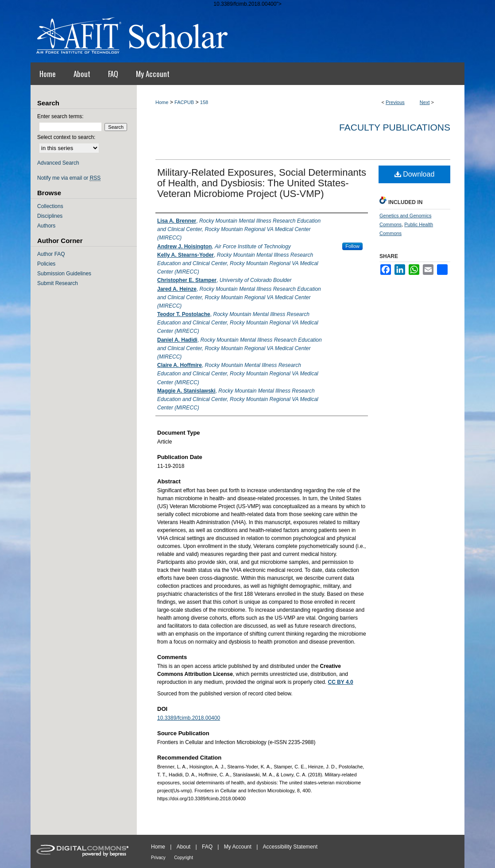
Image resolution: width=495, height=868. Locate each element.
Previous (395, 102)
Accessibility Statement (290, 847)
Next (425, 102)
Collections (50, 206)
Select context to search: (66, 137)
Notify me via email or (69, 178)
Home (162, 102)
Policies (46, 264)
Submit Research (58, 283)
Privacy (158, 858)
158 (204, 102)
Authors (46, 226)
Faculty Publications (395, 127)
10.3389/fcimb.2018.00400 (189, 718)
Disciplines (50, 216)
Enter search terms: (60, 116)
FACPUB (184, 102)
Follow (352, 246)
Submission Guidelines (64, 274)
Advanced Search (58, 163)
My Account (238, 847)
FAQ (207, 847)
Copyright (184, 858)
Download (415, 174)
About (184, 847)
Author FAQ (51, 254)
